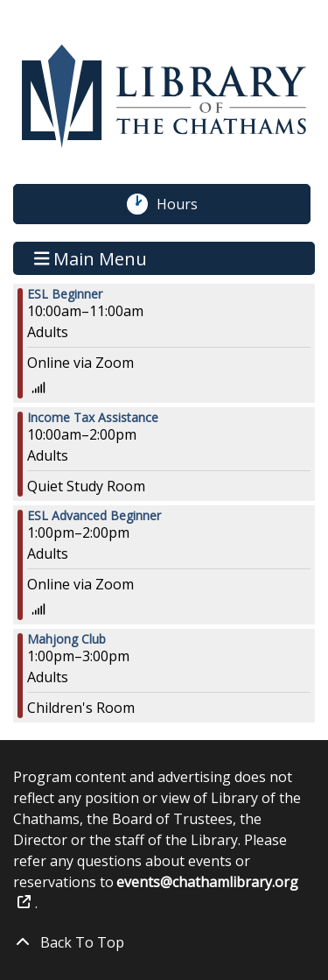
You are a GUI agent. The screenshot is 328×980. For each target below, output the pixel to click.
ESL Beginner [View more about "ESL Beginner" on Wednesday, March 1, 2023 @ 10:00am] (65, 294)
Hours (186, 204)
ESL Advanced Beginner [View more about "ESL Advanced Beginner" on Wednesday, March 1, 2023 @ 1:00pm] (94, 516)
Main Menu (91, 258)
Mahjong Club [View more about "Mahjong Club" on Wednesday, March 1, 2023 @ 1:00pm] (66, 639)
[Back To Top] (164, 942)
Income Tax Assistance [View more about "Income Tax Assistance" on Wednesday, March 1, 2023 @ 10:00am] (93, 418)
